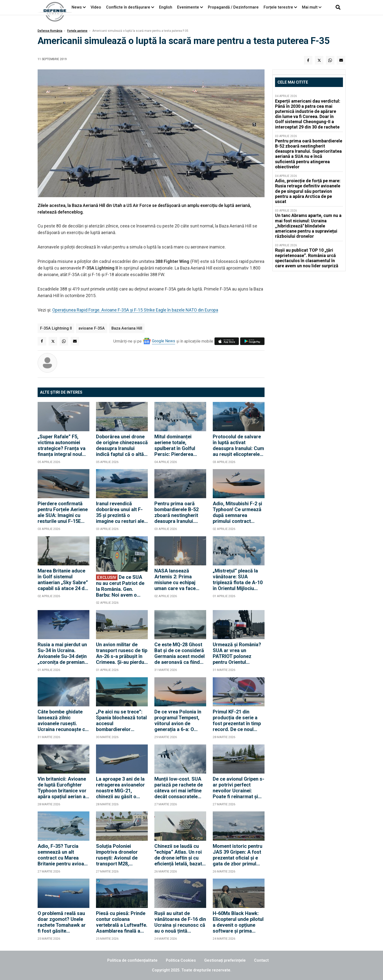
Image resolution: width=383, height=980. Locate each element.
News (77, 7)
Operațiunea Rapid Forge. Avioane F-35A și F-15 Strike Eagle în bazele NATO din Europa (135, 310)
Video (96, 7)
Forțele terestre (278, 7)
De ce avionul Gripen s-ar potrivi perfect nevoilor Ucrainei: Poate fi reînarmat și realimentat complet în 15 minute (239, 788)
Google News (164, 341)
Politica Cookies (181, 960)
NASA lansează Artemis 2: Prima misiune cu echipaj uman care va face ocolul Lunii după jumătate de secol (175, 580)
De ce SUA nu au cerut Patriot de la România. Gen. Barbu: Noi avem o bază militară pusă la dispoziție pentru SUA (120, 586)
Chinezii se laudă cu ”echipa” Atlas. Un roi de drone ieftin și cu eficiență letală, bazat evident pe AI (178, 855)
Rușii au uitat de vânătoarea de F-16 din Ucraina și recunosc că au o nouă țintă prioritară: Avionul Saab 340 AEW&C (180, 922)
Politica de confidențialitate (132, 960)
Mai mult (312, 7)
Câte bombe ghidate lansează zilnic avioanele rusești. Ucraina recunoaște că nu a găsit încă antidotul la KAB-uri (63, 721)
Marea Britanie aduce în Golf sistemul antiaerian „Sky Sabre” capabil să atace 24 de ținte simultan (63, 580)
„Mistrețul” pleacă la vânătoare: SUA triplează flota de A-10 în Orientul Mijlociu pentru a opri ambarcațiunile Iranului (238, 580)
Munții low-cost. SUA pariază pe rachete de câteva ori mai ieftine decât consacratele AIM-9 (179, 788)
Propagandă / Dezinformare (233, 7)
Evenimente (188, 7)
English (166, 7)
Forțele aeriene (77, 31)
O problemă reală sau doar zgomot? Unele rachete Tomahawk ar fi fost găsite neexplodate (62, 922)
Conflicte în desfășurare (128, 7)
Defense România (50, 31)
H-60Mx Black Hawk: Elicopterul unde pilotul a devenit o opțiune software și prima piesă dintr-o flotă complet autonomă (238, 922)
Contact (261, 960)
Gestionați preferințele (225, 960)
